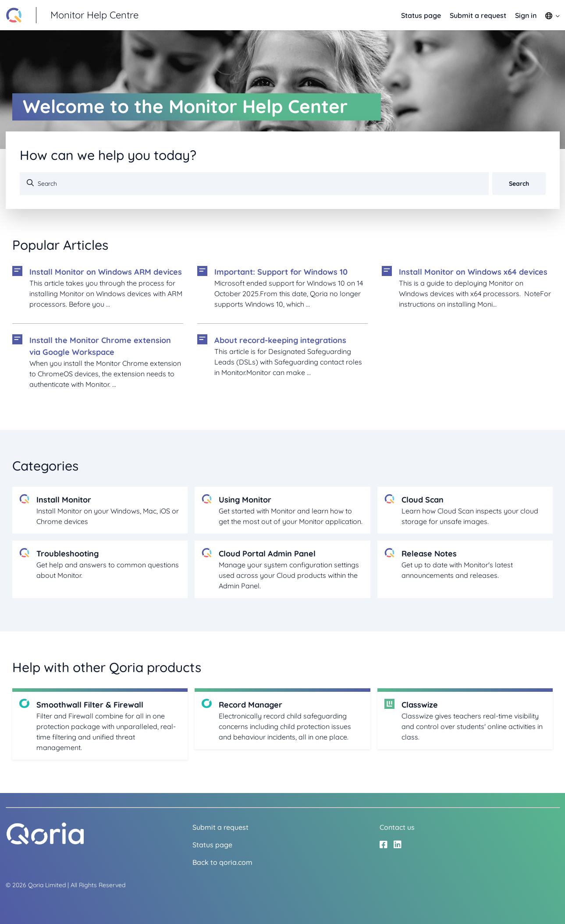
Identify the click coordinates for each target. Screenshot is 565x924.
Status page (421, 15)
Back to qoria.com (222, 862)
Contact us (397, 827)
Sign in (526, 15)
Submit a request (478, 15)
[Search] (254, 184)
